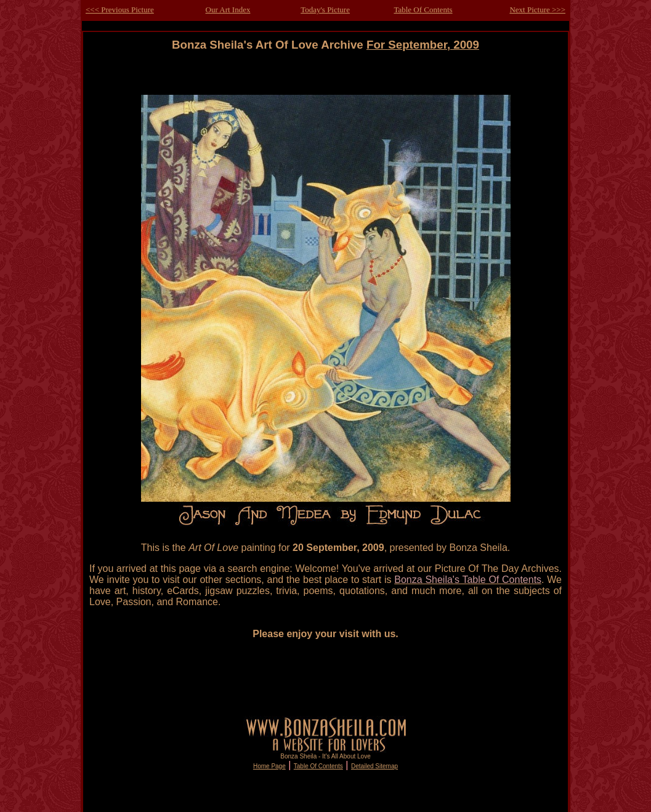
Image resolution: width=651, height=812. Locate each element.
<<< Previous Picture (120, 10)
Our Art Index (228, 10)
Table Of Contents (423, 10)
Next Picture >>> (537, 10)
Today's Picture (325, 10)
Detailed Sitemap (374, 766)
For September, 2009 (423, 45)
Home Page (269, 766)
